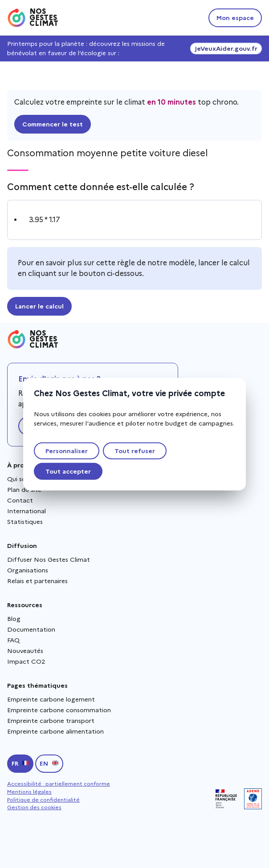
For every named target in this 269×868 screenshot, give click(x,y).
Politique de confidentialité (43, 800)
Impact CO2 (26, 661)
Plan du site (24, 490)
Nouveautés (25, 651)
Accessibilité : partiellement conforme (59, 784)
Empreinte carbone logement (51, 699)
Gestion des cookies (34, 807)
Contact (20, 500)
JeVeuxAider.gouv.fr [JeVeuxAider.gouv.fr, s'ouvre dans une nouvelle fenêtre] (226, 49)
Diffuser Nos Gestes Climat (49, 560)
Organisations (28, 570)
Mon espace (235, 18)
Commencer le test (53, 124)
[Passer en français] (20, 764)
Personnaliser (67, 450)
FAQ (13, 640)
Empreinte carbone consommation (59, 710)
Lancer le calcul (39, 306)
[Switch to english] (49, 764)
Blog (14, 619)
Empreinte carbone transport (51, 721)
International (26, 511)
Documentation (31, 629)
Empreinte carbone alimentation (55, 731)
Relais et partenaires (37, 581)
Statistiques (25, 522)
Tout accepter (68, 471)
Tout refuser (135, 450)
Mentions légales (29, 792)
